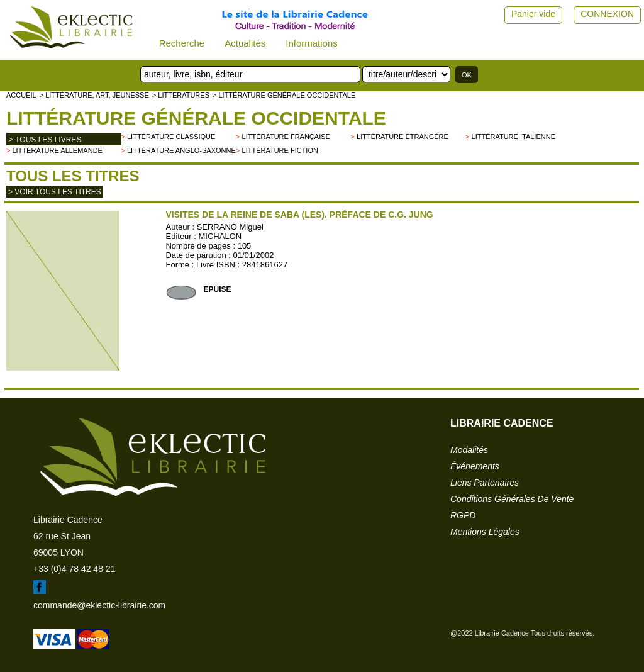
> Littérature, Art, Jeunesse (94, 95)
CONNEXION (607, 14)
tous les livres (48, 140)
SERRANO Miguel (230, 227)
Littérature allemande (57, 150)
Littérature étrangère (402, 137)
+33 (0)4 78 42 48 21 (74, 569)
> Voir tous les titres (55, 192)
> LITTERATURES (181, 95)
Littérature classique (171, 137)
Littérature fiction (280, 150)
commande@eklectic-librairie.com (99, 605)
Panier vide (533, 14)
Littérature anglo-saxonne (181, 150)
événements (475, 466)
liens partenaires (485, 483)
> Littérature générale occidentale (284, 95)
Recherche (182, 43)
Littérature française (286, 137)
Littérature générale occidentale (196, 118)
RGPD (463, 515)
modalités (469, 450)
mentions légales (485, 532)
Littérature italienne (514, 137)
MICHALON (220, 236)
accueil (21, 95)
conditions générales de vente (512, 499)
